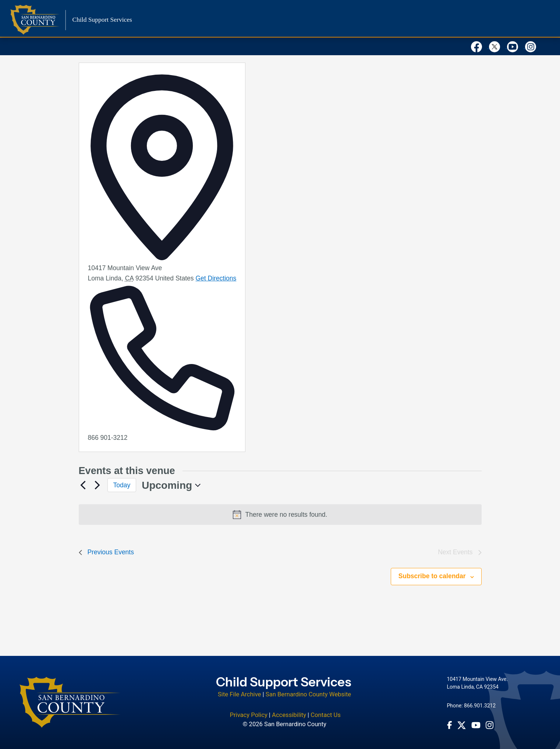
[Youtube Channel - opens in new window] (476, 725)
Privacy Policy (248, 715)
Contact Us (326, 715)
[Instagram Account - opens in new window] (490, 725)
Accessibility (289, 715)
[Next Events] (98, 485)
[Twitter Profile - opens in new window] (462, 725)
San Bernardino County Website (308, 694)
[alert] (280, 515)
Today (122, 485)
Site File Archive (239, 694)
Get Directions (216, 278)
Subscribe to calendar (432, 576)
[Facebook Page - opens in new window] (450, 725)
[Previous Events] (83, 485)
